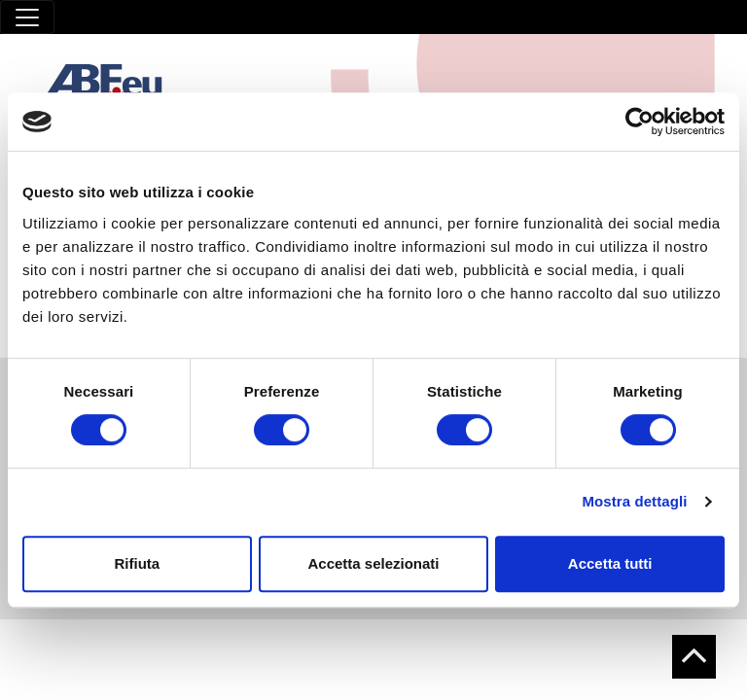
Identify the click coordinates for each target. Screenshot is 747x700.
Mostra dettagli (634, 501)
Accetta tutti (610, 563)
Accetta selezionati (373, 563)
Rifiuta (137, 563)
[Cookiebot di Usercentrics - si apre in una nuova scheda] (640, 122)
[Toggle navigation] (27, 17)
